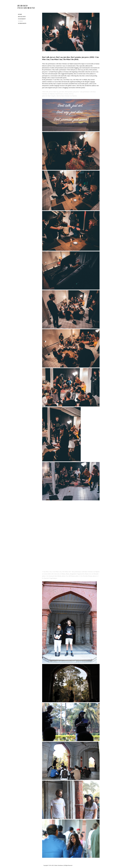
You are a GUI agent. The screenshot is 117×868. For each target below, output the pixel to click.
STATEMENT (22, 19)
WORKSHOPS (22, 23)
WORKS (20, 21)
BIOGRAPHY (22, 17)
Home (20, 14)
